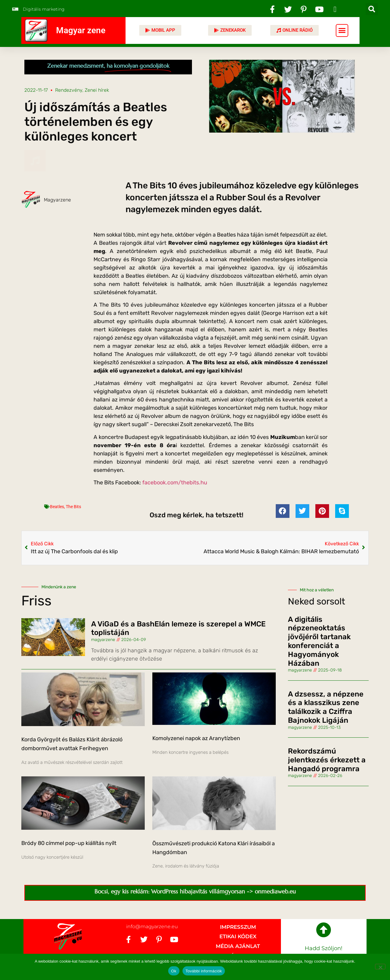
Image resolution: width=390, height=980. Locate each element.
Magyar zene (81, 30)
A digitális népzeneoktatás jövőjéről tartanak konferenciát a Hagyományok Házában (319, 641)
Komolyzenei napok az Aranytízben (196, 738)
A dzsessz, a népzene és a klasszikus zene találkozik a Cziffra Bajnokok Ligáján (326, 707)
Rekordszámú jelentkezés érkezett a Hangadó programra (327, 760)
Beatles (57, 507)
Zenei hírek (97, 90)
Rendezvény (69, 90)
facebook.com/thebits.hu (175, 483)
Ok (174, 971)
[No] (380, 967)
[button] (372, 9)
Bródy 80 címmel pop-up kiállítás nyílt (69, 843)
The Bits (73, 507)
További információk (204, 971)
